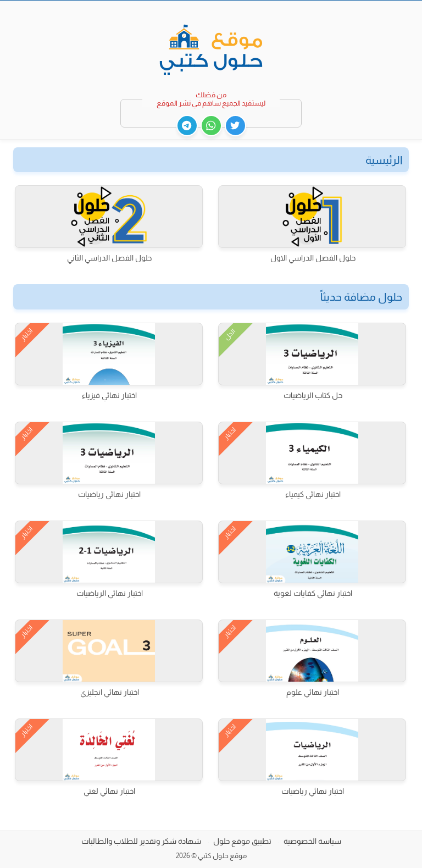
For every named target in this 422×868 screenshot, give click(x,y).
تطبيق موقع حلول (242, 841)
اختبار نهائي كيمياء (313, 494)
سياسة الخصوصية (312, 841)
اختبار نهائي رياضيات (109, 494)
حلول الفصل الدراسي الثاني (109, 258)
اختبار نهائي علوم (313, 692)
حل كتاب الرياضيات (313, 395)
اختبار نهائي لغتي (109, 791)
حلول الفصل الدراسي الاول (313, 258)
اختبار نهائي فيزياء (109, 395)
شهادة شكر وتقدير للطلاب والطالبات (141, 841)
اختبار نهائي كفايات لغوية (313, 593)
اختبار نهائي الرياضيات (110, 593)
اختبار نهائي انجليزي (110, 692)
